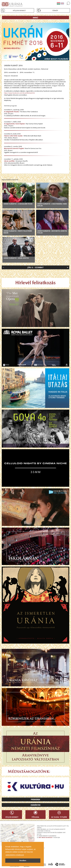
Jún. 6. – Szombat (36, 267)
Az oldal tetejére (59, 817)
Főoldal (35, 817)
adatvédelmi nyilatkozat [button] (15, 855)
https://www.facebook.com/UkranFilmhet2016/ (19, 93)
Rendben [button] (23, 861)
